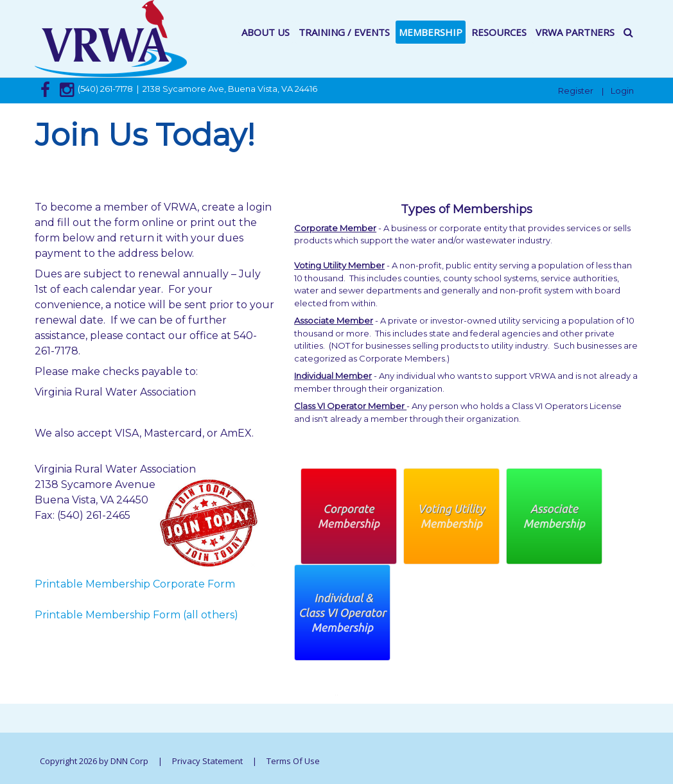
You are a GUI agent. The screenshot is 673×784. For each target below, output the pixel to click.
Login (622, 91)
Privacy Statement (207, 761)
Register (576, 91)
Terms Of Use (293, 761)
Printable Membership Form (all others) (136, 615)
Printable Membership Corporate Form (135, 584)
